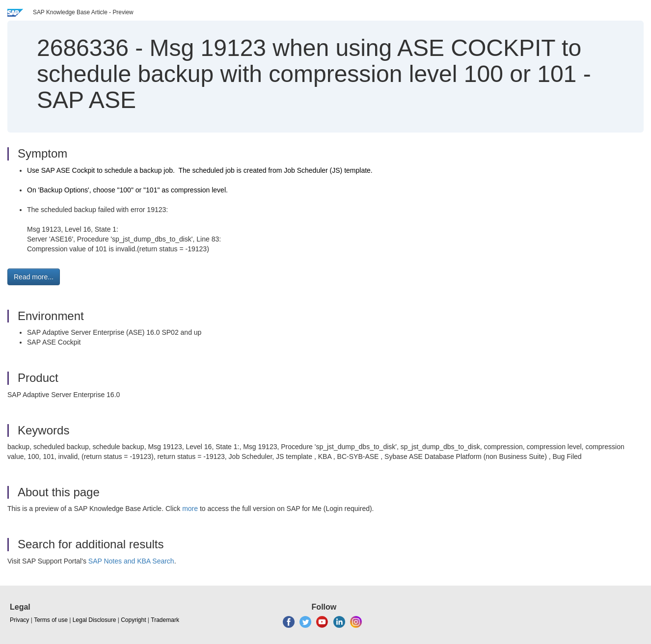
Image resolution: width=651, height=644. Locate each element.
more (190, 509)
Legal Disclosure (95, 620)
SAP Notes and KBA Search (131, 561)
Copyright (133, 620)
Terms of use (51, 620)
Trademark (165, 620)
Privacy (19, 620)
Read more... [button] (34, 277)
